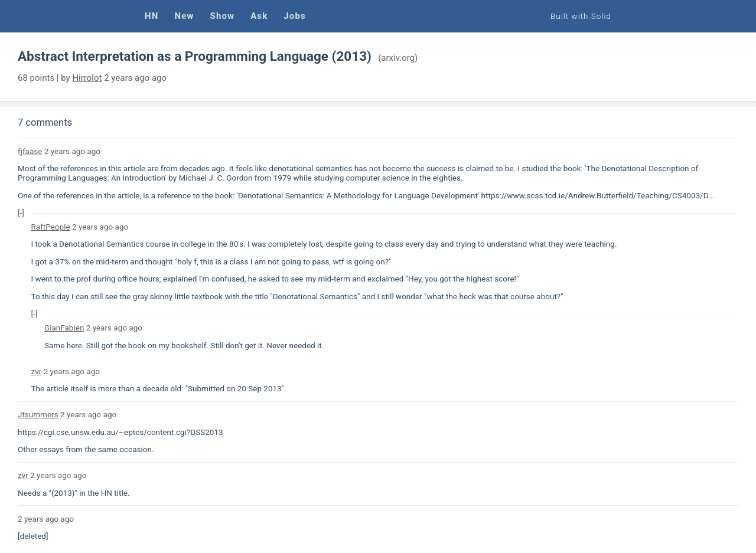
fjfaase (30, 151)
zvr (37, 371)
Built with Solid (581, 16)
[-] (21, 212)
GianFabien (64, 328)
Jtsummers (38, 414)
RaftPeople (51, 227)
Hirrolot (87, 78)
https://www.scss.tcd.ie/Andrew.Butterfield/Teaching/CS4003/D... (598, 195)
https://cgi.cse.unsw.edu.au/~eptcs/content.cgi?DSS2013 (120, 432)
